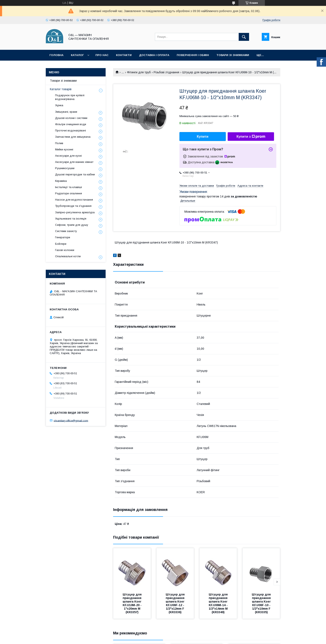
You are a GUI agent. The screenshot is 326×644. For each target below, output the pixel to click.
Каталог (77, 55)
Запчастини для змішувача (73, 137)
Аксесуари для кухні (68, 156)
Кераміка (61, 181)
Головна (56, 55)
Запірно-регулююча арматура (75, 212)
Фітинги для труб (139, 72)
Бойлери (61, 244)
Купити (203, 137)
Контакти (124, 55)
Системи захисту (66, 231)
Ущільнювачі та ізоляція (71, 219)
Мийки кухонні (64, 149)
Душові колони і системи (71, 118)
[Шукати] (244, 37)
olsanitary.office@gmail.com (71, 420)
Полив (59, 143)
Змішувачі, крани (66, 112)
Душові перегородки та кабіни (75, 174)
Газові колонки (65, 250)
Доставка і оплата (154, 55)
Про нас (102, 55)
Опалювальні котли (68, 256)
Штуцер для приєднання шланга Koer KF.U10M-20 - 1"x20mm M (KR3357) (133, 603)
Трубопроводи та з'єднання (73, 206)
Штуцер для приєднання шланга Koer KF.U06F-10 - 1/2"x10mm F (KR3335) (262, 603)
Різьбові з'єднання (166, 72)
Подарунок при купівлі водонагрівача (70, 97)
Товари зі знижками (233, 55)
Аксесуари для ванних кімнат (74, 162)
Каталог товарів (61, 89)
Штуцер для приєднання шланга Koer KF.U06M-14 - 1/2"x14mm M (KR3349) (219, 603)
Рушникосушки (65, 168)
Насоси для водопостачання (74, 200)
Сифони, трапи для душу (72, 225)
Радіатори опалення (69, 193)
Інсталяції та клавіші (69, 187)
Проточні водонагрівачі (70, 130)
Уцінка (59, 105)
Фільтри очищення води (71, 124)
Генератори (63, 237)
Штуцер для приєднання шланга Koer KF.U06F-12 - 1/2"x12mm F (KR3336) (176, 603)
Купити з (251, 137)
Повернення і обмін (193, 55)
